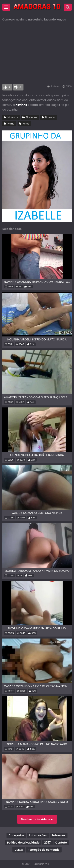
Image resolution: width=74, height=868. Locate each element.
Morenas (13, 117)
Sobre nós (58, 835)
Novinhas (32, 117)
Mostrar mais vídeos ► (37, 819)
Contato (61, 843)
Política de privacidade (23, 843)
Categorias (16, 835)
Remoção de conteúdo (44, 850)
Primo (26, 124)
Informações (38, 835)
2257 (47, 843)
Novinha (50, 117)
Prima (11, 124)
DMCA (19, 850)
